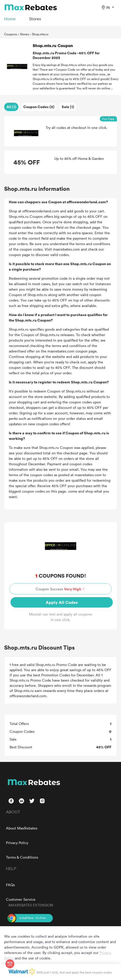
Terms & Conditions (22, 857)
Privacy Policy (17, 843)
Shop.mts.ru (40, 34)
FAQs (10, 885)
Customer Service (21, 899)
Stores (24, 34)
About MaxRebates (22, 828)
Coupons (10, 34)
